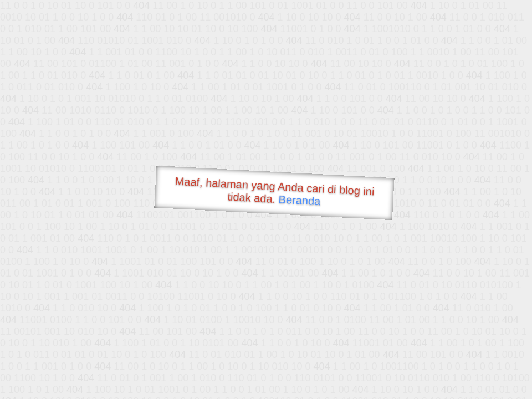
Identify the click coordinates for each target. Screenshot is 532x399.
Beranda (300, 200)
